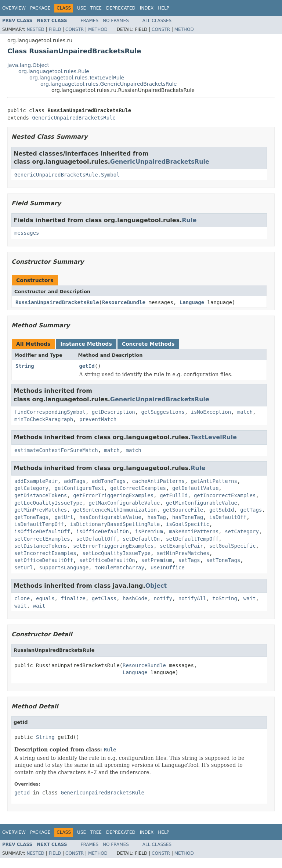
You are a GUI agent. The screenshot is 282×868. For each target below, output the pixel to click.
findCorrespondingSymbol (50, 412)
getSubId (222, 510)
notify (163, 598)
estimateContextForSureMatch (56, 450)
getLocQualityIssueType (48, 503)
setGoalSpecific (232, 546)
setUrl (24, 568)
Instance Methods (86, 344)
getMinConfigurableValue (202, 503)
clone (22, 598)
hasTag (157, 517)
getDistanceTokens (41, 495)
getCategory (31, 488)
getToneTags (31, 517)
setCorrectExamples (42, 539)
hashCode (135, 598)
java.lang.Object (28, 65)
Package (40, 8)
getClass (104, 598)
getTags (251, 510)
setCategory (242, 531)
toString (225, 598)
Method (98, 29)
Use (82, 8)
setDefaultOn (141, 539)
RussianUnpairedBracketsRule (57, 302)
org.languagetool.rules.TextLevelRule (77, 78)
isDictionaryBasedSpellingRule (115, 524)
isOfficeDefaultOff (42, 531)
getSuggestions (163, 412)
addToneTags (109, 481)
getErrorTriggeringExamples (113, 495)
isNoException (211, 412)
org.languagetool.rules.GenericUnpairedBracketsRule (109, 84)
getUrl (64, 517)
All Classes (157, 21)
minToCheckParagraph (44, 419)
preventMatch (98, 419)
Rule (189, 220)
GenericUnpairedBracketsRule (74, 118)
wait (250, 598)
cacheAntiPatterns (158, 481)
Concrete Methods (148, 344)
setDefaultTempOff (192, 539)
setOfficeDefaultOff (44, 560)
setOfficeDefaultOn (107, 560)
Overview (14, 8)
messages (27, 233)
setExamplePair (181, 546)
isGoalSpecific (188, 524)
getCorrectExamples (138, 488)
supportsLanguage (64, 568)
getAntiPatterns (214, 481)
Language (192, 302)
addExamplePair (36, 481)
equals (45, 598)
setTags (189, 560)
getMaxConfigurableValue (124, 503)
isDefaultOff (228, 517)
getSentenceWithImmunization (115, 510)
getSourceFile (183, 510)
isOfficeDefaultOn (103, 531)
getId (87, 366)
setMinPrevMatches (183, 553)
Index (147, 8)
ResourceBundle (124, 302)
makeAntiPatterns (194, 531)
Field (55, 29)
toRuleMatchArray (120, 568)
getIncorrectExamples (225, 495)
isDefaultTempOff (39, 524)
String (25, 366)
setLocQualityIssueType (116, 553)
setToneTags (223, 560)
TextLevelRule (214, 437)
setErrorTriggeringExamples (113, 546)
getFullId (174, 495)
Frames (90, 21)
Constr (75, 29)
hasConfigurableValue (110, 517)
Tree (96, 8)
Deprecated (121, 8)
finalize (73, 598)
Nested (35, 29)
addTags (75, 481)
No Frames (116, 21)
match (245, 412)
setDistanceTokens (41, 546)
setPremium (157, 560)
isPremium (149, 531)
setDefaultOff (97, 539)
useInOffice (168, 568)
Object (156, 586)
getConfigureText (79, 488)
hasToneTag (188, 517)
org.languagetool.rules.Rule (54, 71)
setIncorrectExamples (45, 553)
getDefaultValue (195, 488)
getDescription (113, 412)
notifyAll (192, 598)
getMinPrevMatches (41, 510)
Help (164, 8)
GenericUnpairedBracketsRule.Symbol (67, 175)
